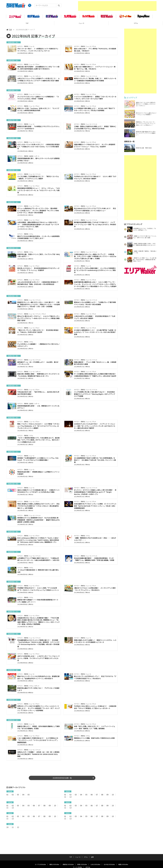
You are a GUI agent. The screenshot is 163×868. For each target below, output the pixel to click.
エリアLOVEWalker (40, 855)
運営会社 (90, 861)
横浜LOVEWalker (54, 855)
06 (92, 797)
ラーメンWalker (77, 857)
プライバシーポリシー (78, 861)
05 (29, 797)
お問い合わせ (100, 861)
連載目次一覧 (129, 141)
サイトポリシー (63, 861)
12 (71, 799)
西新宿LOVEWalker (68, 855)
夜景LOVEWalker (82, 855)
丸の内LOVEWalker (109, 855)
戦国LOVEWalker (123, 855)
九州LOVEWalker (95, 855)
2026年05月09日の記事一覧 (62, 780)
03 (18, 797)
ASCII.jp (88, 857)
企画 (92, 847)
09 (107, 797)
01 (7, 797)
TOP (27, 23)
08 (102, 797)
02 (13, 797)
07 (97, 797)
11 (65, 799)
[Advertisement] (117, 6)
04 (23, 797)
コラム (136, 23)
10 (113, 797)
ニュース (81, 23)
